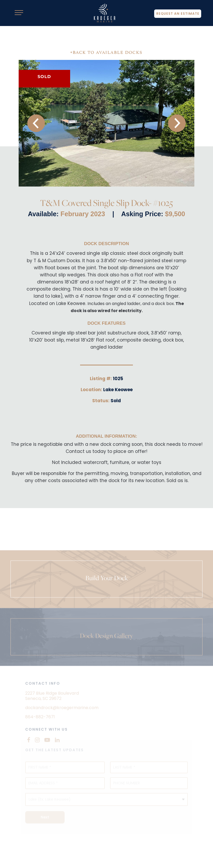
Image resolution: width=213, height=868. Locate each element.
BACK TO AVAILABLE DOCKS (106, 52)
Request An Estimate (176, 14)
